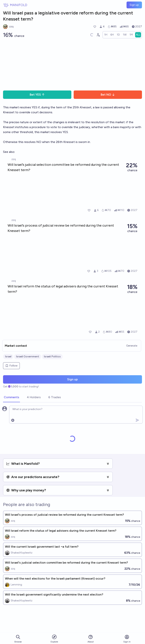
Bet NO (108, 95)
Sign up (134, 5)
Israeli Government (28, 356)
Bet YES (37, 95)
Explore (54, 639)
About (91, 639)
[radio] (106, 35)
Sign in (127, 639)
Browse (18, 639)
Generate (132, 346)
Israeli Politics (52, 356)
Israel (8, 356)
